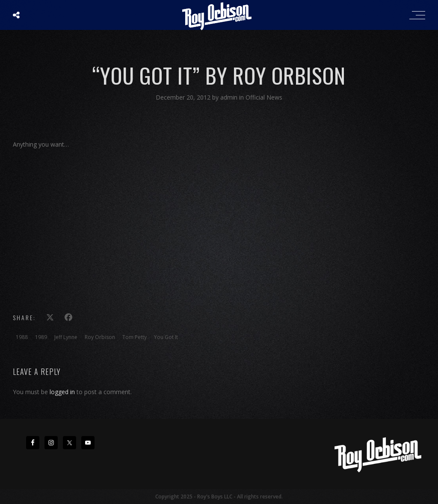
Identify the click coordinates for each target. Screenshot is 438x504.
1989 (41, 337)
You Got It (166, 337)
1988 (22, 337)
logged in (62, 392)
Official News (264, 97)
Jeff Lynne (66, 337)
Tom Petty (135, 337)
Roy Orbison (100, 337)
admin (230, 97)
